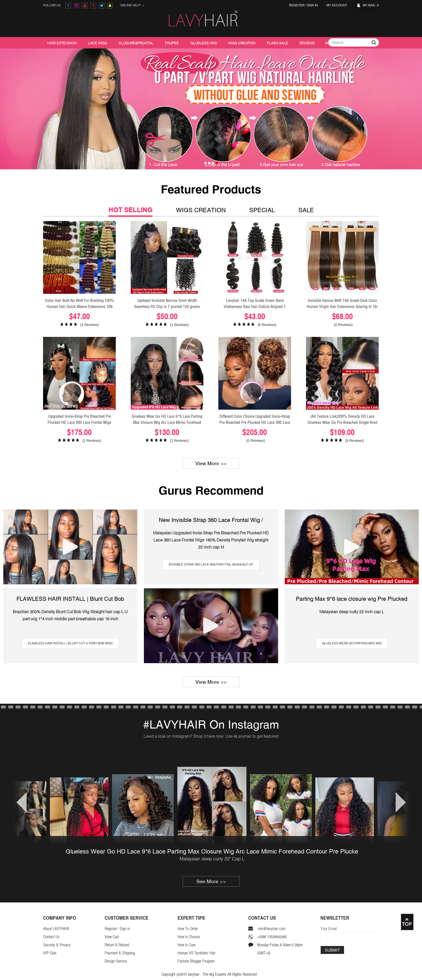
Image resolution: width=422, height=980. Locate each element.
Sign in (312, 5)
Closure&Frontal (136, 43)
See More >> (211, 881)
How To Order (188, 929)
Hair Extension (62, 43)
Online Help (132, 5)
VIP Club (50, 953)
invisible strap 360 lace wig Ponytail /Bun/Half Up (211, 565)
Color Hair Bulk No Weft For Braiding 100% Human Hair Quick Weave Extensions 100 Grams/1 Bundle (80, 306)
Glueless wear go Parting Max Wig (352, 643)
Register (297, 5)
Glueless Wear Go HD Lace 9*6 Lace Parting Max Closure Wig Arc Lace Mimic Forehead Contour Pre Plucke (212, 851)
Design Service (116, 961)
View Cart (112, 937)
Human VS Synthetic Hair (196, 953)
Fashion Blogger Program (196, 961)
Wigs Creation (242, 43)
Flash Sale (277, 43)
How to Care (187, 945)
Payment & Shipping (120, 953)
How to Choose (189, 937)
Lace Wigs (98, 43)
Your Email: (329, 929)
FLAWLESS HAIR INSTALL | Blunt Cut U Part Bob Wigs (70, 643)
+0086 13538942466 (272, 937)
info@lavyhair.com (271, 929)
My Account (338, 5)
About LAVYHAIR (56, 929)
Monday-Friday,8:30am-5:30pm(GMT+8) (280, 949)
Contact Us (51, 937)
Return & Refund (117, 945)
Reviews (307, 43)
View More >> (211, 463)
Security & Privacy (57, 945)
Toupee (172, 43)
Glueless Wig (203, 43)
